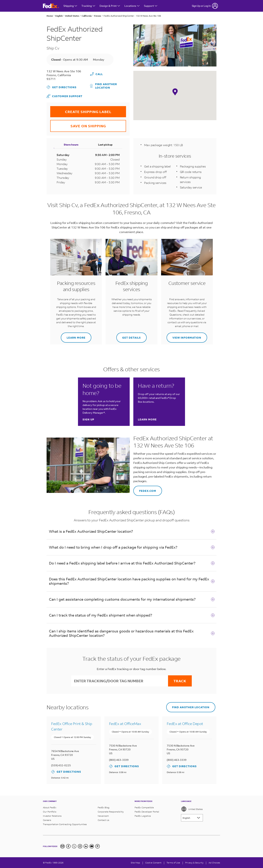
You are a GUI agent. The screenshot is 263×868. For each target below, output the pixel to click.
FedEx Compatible (144, 807)
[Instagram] (80, 846)
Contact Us (103, 820)
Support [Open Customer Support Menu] (151, 6)
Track (180, 681)
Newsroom (103, 816)
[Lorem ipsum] (192, 818)
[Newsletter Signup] (62, 846)
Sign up (88, 419)
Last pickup (105, 145)
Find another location (104, 86)
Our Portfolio (50, 812)
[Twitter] (74, 846)
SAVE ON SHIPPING (78, 124)
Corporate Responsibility (111, 812)
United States (192, 809)
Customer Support (64, 96)
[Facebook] (68, 846)
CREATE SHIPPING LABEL (81, 110)
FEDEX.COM (145, 489)
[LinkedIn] (86, 846)
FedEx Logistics (143, 816)
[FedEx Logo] (51, 6)
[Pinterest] (98, 846)
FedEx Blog (104, 807)
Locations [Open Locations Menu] (132, 6)
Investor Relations (52, 816)
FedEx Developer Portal (147, 812)
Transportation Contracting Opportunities (65, 824)
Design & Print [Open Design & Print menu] (110, 6)
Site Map (135, 863)
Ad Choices (214, 863)
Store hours (71, 145)
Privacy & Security (194, 863)
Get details (129, 336)
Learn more (73, 336)
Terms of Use (173, 863)
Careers (47, 820)
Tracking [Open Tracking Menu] (88, 6)
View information (184, 336)
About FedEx (50, 807)
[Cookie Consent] (153, 863)
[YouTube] (92, 846)
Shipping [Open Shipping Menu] (70, 6)
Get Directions (62, 87)
